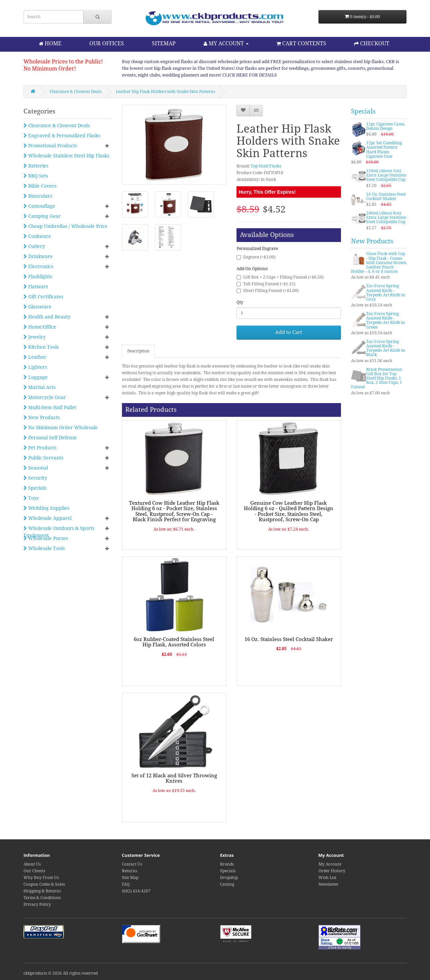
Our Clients (34, 871)
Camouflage (39, 206)
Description (138, 351)
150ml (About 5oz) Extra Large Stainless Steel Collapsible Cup (386, 175)
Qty (240, 302)
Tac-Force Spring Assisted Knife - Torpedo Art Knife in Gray (386, 293)
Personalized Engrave (257, 249)
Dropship (229, 878)
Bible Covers (40, 186)
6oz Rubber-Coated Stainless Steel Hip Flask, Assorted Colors (174, 642)
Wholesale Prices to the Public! (63, 62)
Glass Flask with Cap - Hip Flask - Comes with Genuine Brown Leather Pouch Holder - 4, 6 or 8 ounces (379, 263)
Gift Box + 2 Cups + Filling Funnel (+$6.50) (280, 277)
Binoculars (38, 196)
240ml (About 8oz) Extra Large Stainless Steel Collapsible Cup (386, 217)
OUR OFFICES (107, 43)
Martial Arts (39, 387)
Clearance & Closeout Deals (76, 92)
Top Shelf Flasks (266, 166)
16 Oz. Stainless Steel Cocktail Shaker (289, 639)
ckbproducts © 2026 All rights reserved (61, 973)
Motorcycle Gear (45, 397)
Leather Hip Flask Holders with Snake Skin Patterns (165, 92)
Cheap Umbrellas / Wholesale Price (66, 226)
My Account (330, 864)
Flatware (36, 287)
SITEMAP (164, 43)
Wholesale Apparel (48, 518)
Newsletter (329, 884)
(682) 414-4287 (136, 891)
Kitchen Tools (41, 347)
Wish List (327, 878)
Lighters (35, 367)
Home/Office (40, 327)
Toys (31, 498)
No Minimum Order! (50, 69)
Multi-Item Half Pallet (50, 407)
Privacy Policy (37, 904)
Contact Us (132, 864)
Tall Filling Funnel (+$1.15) (266, 284)
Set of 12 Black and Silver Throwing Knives (174, 778)
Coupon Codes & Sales (44, 884)
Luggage (36, 377)
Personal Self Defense (50, 438)
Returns (130, 871)
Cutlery (34, 246)
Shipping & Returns (42, 891)
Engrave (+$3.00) (256, 257)
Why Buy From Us (41, 878)
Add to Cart (289, 332)
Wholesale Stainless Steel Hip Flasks (66, 156)
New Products (42, 418)
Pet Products (40, 448)
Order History (332, 871)
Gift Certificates (43, 297)
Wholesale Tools (44, 548)
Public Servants (43, 458)
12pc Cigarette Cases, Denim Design (386, 126)
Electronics (38, 266)
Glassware (37, 307)
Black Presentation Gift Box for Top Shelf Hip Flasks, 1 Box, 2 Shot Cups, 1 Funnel (377, 378)
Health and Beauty (47, 317)
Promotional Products (50, 146)
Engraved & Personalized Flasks (62, 136)
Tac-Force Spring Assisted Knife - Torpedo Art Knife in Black (386, 348)
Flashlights (38, 277)
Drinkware (38, 256)
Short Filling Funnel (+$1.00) (268, 291)
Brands (227, 864)
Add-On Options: (252, 269)
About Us (32, 864)
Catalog (227, 884)
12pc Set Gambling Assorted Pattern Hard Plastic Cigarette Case (384, 150)
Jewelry (35, 337)
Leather (35, 357)
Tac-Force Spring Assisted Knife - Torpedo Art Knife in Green (386, 321)
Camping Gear (42, 216)
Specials (35, 488)
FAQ (126, 884)
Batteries (36, 166)
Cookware (37, 236)
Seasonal (36, 468)
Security (35, 478)
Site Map (130, 878)
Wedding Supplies (46, 508)
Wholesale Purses (46, 538)
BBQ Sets (36, 176)
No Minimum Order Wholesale (61, 428)
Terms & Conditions (42, 898)
